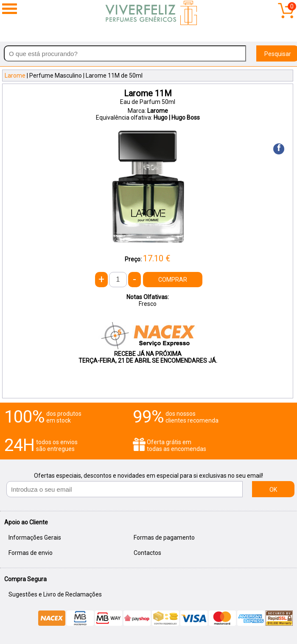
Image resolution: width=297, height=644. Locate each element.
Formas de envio (31, 553)
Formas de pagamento (164, 538)
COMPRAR (173, 280)
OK (273, 490)
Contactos (147, 553)
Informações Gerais (35, 538)
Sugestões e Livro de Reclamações (55, 594)
